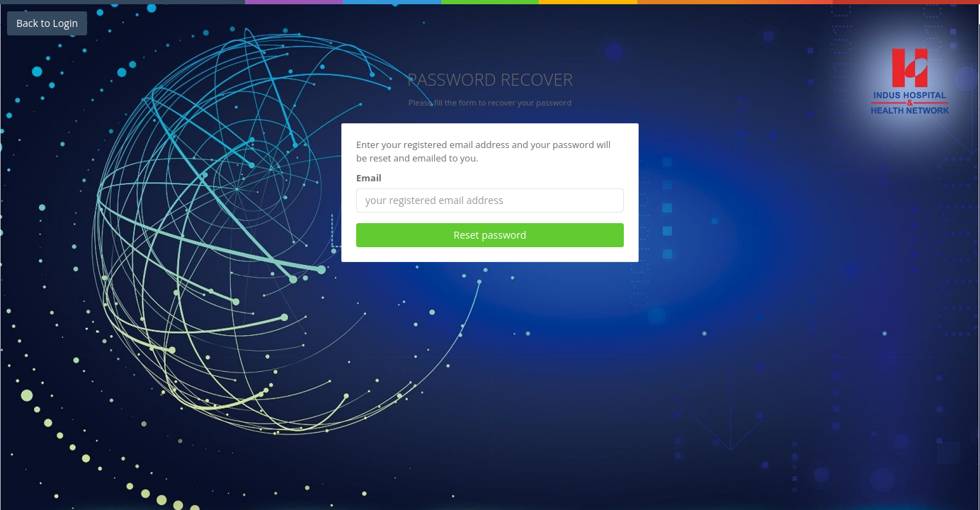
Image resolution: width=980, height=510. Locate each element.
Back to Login (47, 23)
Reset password (490, 235)
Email (369, 178)
